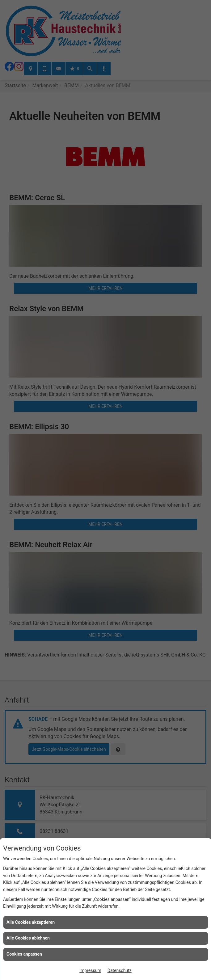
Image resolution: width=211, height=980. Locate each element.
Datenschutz (120, 970)
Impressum (90, 970)
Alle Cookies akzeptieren (31, 922)
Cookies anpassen (24, 954)
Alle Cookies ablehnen (28, 938)
